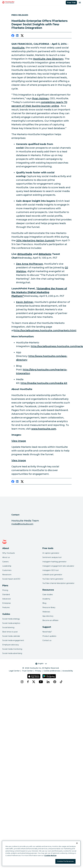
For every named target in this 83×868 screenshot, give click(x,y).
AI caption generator (51, 553)
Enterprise (7, 603)
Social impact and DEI (11, 579)
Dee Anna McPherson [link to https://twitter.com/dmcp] (29, 264)
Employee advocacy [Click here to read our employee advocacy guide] (11, 645)
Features (6, 607)
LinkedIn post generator (52, 575)
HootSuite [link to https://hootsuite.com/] (18, 48)
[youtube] (41, 682)
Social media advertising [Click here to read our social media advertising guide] (12, 653)
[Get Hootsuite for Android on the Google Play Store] (49, 676)
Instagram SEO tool (50, 570)
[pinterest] (55, 682)
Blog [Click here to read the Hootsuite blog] (44, 603)
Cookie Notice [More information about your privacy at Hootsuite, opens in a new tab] (50, 855)
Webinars (46, 612)
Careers (5, 562)
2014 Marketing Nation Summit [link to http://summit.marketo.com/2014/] (35, 241)
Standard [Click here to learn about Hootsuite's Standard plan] (6, 595)
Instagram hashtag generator (54, 562)
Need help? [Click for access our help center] (47, 632)
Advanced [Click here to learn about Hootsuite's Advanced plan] (6, 599)
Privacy (38, 671)
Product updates (49, 636)
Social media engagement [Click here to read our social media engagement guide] (13, 640)
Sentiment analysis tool (52, 557)
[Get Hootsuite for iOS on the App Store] (34, 676)
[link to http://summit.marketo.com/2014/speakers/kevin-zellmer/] (39, 292)
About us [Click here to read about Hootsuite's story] (6, 557)
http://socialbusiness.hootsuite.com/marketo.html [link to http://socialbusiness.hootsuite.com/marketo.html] (45, 330)
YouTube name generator (53, 579)
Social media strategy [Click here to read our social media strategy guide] (11, 619)
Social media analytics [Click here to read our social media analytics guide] (11, 623)
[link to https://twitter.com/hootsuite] (25, 254)
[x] (34, 682)
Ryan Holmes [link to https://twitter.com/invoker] (40, 98)
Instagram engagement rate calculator (58, 566)
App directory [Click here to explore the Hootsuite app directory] (48, 616)
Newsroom (7, 575)
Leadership (7, 566)
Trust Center (27, 671)
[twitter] (22, 36)
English (41, 664)
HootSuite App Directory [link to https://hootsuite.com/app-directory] (48, 59)
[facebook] (13, 36)
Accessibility (68, 671)
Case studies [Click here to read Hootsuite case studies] (48, 595)
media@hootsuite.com (22, 524)
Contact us (47, 640)
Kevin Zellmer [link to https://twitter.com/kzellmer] (25, 302)
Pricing (5, 590)
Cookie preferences (52, 671)
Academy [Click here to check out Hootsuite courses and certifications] (46, 599)
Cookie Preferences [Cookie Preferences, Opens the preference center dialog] (65, 861)
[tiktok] (61, 682)
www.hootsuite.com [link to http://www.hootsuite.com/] (44, 429)
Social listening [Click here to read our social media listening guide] (8, 627)
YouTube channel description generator (58, 583)
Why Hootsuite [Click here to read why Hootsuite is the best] (9, 553)
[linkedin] (17, 36)
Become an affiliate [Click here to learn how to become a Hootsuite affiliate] (50, 620)
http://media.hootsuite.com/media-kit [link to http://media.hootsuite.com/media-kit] (44, 383)
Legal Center (14, 671)
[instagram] (22, 682)
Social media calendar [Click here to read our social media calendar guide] (11, 636)
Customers (7, 570)
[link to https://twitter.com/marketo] (45, 254)
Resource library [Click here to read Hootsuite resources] (49, 607)
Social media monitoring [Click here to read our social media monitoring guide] (12, 649)
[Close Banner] (77, 843)
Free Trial (71, 3)
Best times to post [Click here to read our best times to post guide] (10, 632)
